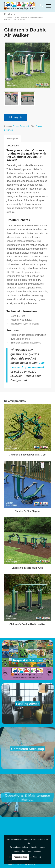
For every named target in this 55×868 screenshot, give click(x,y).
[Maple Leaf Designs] (23, 6)
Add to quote (16, 117)
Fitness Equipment (21, 126)
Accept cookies (20, 857)
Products (9, 14)
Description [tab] (13, 139)
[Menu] (47, 6)
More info (37, 857)
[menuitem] (40, 6)
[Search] (40, 6)
